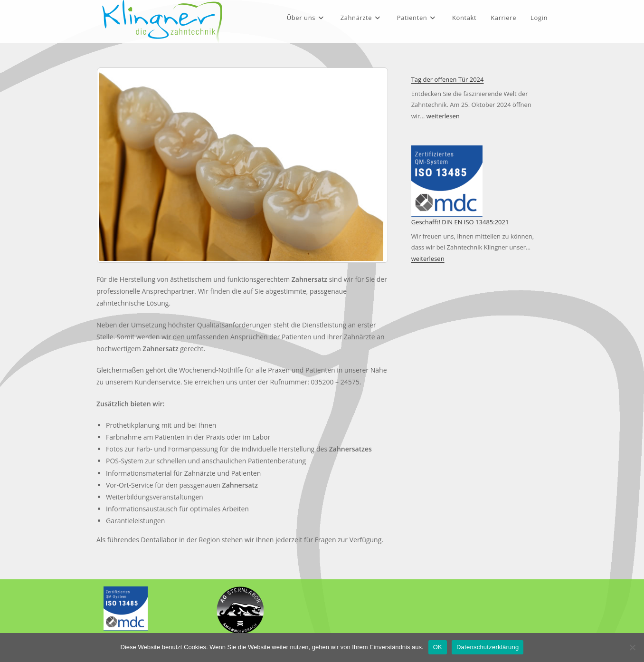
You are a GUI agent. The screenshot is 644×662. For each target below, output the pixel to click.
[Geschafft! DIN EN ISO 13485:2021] (447, 181)
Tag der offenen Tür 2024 (448, 79)
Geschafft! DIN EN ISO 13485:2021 (460, 222)
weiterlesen (443, 116)
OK (438, 647)
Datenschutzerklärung (488, 647)
